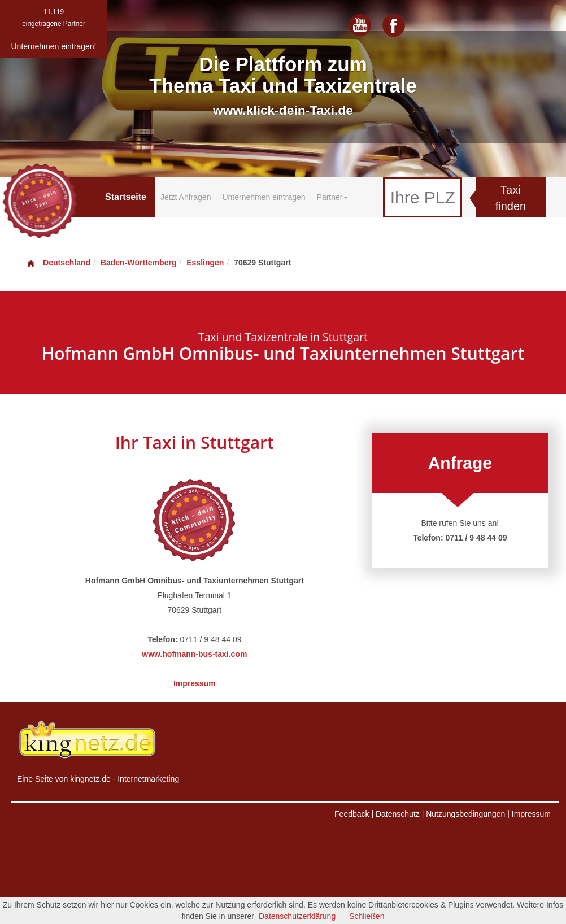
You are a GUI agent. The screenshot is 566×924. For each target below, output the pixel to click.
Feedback (352, 814)
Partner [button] (333, 197)
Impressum (195, 683)
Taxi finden (511, 198)
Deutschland (58, 263)
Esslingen (205, 263)
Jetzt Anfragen (186, 197)
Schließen (367, 916)
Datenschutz (398, 814)
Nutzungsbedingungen (465, 814)
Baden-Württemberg (139, 263)
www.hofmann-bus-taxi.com (194, 654)
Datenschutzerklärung (297, 916)
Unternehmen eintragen (264, 197)
